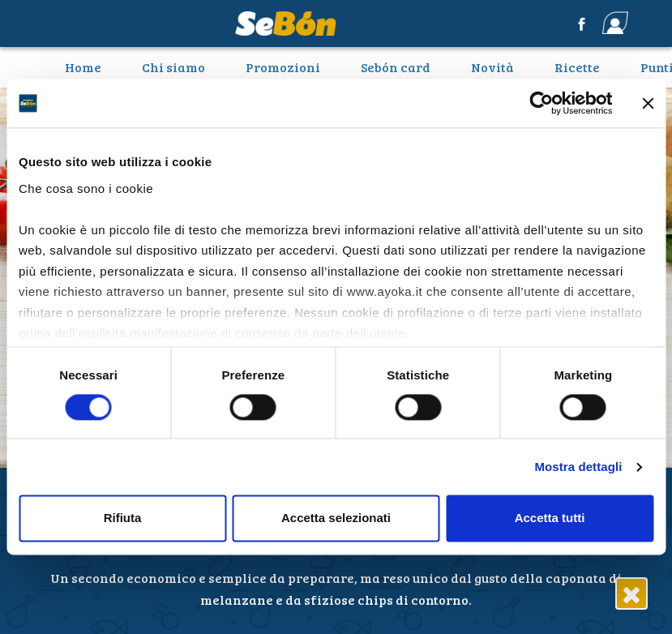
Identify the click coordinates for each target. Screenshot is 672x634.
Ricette (577, 67)
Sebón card (396, 67)
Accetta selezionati (336, 518)
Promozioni (283, 67)
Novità (492, 67)
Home (89, 66)
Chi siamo (173, 67)
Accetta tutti (550, 518)
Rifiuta (123, 518)
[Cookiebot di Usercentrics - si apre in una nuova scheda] (541, 103)
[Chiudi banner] (648, 103)
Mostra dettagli (578, 467)
